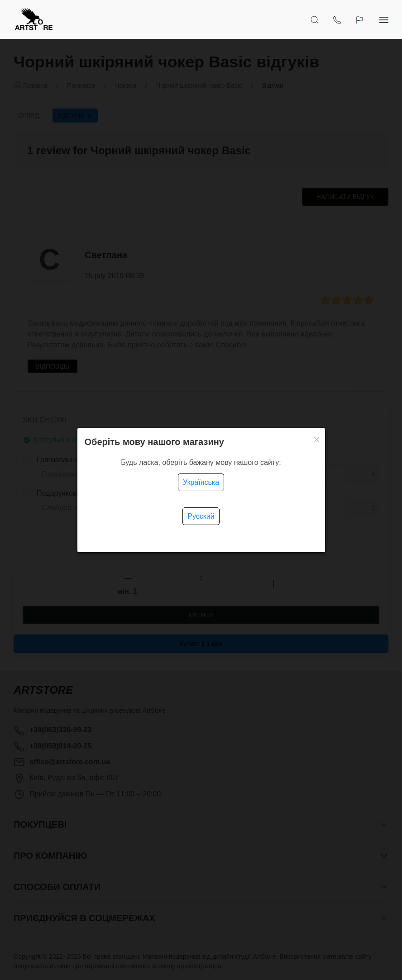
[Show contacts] (337, 19)
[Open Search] (315, 19)
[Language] (361, 19)
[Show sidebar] (384, 19)
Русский (201, 516)
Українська (201, 482)
